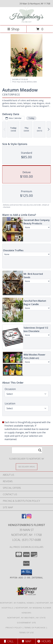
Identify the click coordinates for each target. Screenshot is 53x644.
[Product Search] (27, 450)
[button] (26, 572)
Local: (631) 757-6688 (27, 540)
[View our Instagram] (29, 518)
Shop (13, 29)
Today (31, 118)
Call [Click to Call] (9, 641)
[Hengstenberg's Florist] (27, 22)
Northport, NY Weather (21, 618)
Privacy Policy (14, 628)
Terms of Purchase (35, 628)
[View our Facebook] (24, 518)
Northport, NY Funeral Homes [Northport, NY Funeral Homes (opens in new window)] (17, 603)
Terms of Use (27, 633)
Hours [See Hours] (44, 641)
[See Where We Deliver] (27, 467)
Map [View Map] (27, 641)
